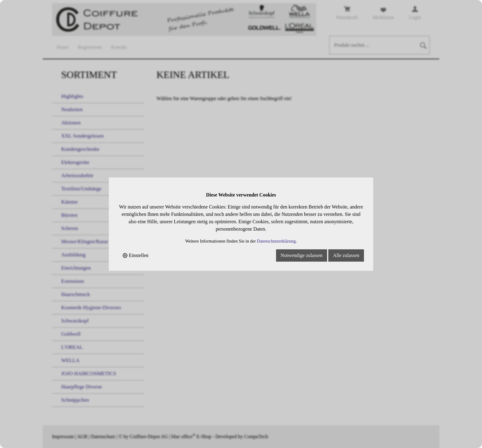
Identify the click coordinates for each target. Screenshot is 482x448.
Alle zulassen (346, 255)
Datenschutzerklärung (276, 241)
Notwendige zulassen (302, 255)
